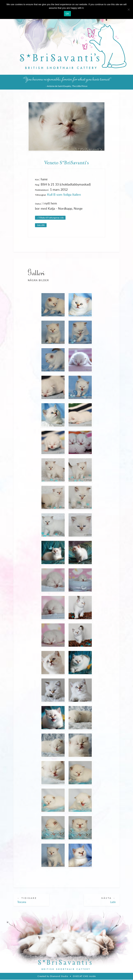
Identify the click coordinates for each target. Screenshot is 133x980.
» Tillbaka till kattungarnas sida (50, 218)
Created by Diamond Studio (53, 977)
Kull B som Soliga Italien (64, 194)
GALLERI (41, 225)
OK (67, 14)
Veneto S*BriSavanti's (67, 162)
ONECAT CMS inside (84, 977)
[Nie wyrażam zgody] (129, 9)
